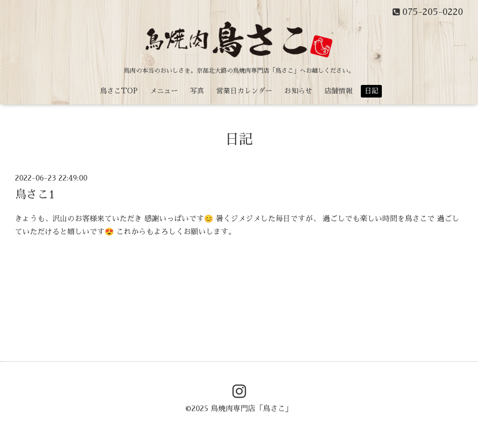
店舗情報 (338, 91)
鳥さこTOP (119, 91)
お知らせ (298, 91)
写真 (197, 91)
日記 (372, 91)
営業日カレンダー (244, 91)
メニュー (164, 91)
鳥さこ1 (35, 195)
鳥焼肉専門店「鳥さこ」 (252, 409)
